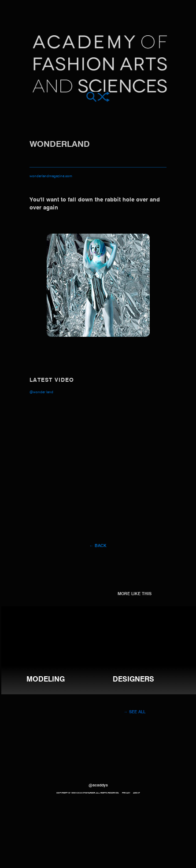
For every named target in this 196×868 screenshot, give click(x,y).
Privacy (126, 793)
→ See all (134, 712)
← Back (98, 546)
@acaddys (98, 785)
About (137, 793)
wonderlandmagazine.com (51, 176)
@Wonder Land (41, 392)
